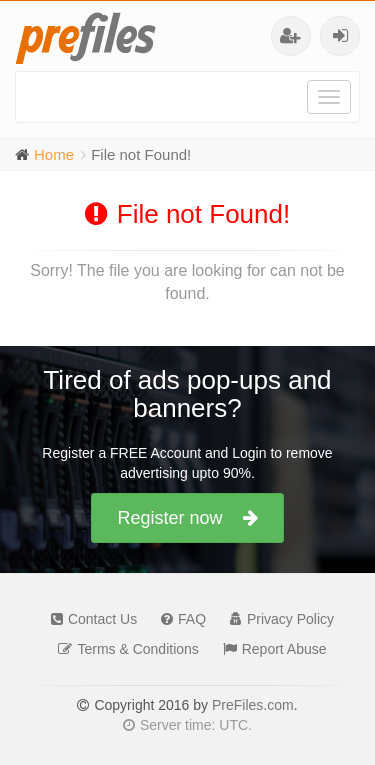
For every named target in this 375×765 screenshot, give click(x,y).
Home (54, 154)
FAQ (178, 619)
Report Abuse (270, 649)
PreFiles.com (253, 705)
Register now (187, 518)
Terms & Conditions (123, 649)
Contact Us (89, 619)
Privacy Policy (277, 619)
